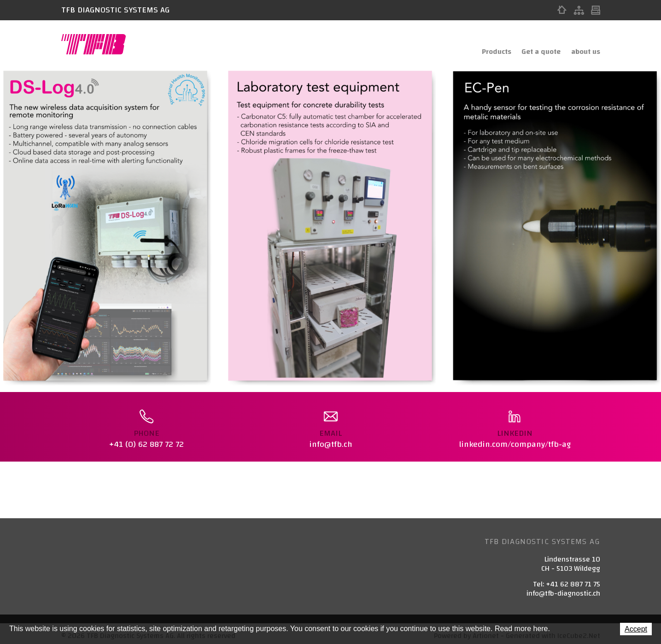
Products (485, 44)
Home (562, 10)
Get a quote (535, 44)
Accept (636, 629)
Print (596, 10)
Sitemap (579, 10)
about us (584, 44)
